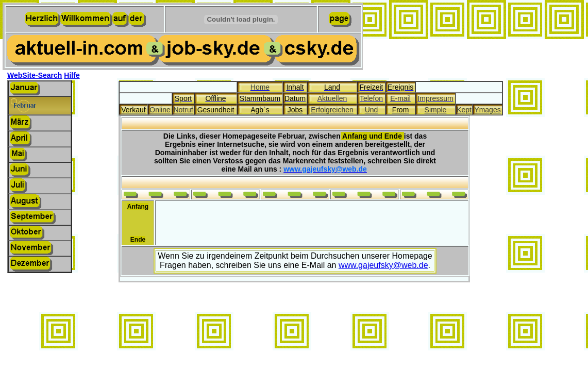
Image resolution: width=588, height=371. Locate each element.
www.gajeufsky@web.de (383, 265)
